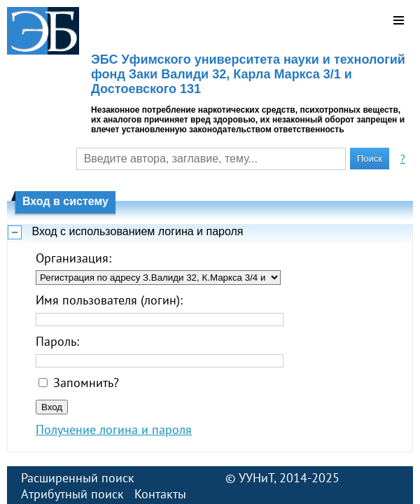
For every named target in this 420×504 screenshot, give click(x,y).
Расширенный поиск (78, 478)
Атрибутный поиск (72, 494)
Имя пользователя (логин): (109, 300)
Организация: (73, 258)
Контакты (160, 494)
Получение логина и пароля (114, 429)
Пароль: (57, 341)
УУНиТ (256, 478)
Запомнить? (86, 383)
